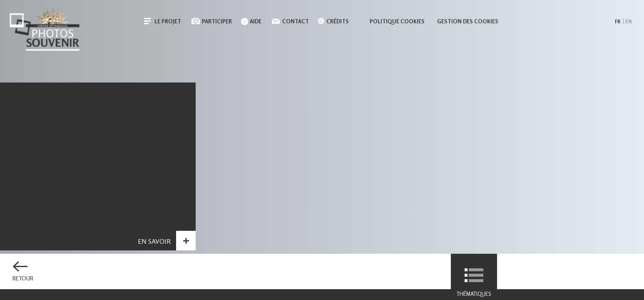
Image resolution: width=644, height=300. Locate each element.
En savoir (154, 249)
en (629, 21)
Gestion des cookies (468, 21)
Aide (256, 21)
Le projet (168, 21)
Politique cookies (397, 21)
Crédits (338, 21)
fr (618, 21)
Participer (217, 21)
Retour (23, 278)
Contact (296, 21)
